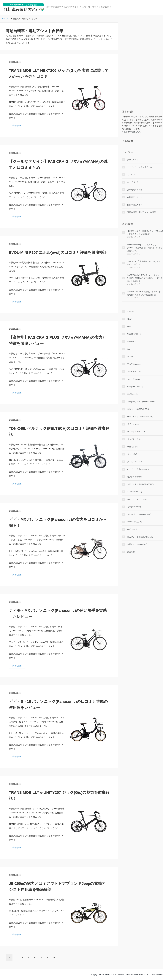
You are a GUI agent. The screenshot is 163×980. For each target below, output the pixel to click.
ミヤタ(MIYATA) (134, 507)
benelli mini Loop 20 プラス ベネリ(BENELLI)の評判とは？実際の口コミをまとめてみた (145, 248)
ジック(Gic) (132, 454)
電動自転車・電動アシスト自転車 (141, 212)
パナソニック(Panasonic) (138, 469)
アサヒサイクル (134, 372)
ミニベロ (131, 175)
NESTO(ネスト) (134, 334)
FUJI (129, 326)
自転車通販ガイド (135, 205)
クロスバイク (133, 160)
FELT (129, 319)
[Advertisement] (143, 63)
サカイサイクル (134, 439)
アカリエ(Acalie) (134, 364)
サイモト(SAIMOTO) (136, 432)
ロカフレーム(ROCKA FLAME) (140, 537)
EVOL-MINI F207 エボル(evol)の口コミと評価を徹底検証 (58, 252)
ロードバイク (133, 182)
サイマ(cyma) (133, 424)
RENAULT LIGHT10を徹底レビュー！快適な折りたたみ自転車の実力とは (144, 293)
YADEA (130, 356)
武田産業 (131, 552)
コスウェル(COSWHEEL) (138, 409)
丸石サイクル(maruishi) (137, 544)
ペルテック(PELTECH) (137, 499)
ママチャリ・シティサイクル (140, 167)
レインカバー (133, 529)
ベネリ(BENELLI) (135, 492)
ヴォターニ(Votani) (135, 387)
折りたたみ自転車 (135, 190)
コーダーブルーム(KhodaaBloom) (141, 402)
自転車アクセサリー (136, 197)
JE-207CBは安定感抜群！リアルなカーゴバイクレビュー (145, 263)
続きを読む (17, 125)
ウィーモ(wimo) (134, 379)
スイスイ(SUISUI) (135, 462)
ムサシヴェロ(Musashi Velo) (139, 514)
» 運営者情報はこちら (132, 132)
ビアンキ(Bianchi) (135, 477)
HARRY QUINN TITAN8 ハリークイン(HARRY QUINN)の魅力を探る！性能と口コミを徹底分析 (145, 278)
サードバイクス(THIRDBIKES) (140, 417)
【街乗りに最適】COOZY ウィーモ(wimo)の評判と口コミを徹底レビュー (145, 232)
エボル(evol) (132, 394)
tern (129, 349)
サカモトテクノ (134, 447)
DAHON (131, 311)
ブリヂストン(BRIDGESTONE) (140, 484)
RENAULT (132, 342)
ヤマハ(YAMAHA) (135, 522)
